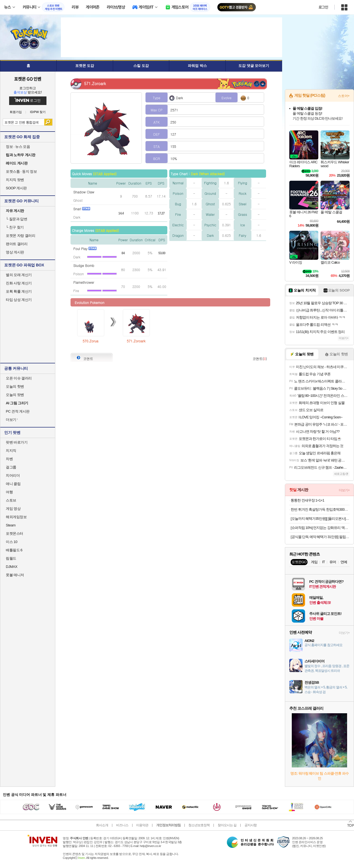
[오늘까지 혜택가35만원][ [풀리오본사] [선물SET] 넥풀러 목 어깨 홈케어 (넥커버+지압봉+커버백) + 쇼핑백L (320, 519)
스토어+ (344, 96)
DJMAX (12, 567)
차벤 (9, 459)
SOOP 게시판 (16, 188)
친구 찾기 (15, 227)
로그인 (323, 7)
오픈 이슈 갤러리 (19, 378)
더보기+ (344, 338)
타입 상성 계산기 (19, 300)
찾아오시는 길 (227, 825)
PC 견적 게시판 (18, 411)
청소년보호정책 (199, 825)
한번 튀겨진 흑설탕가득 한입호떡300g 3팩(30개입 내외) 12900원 (320, 509)
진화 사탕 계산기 (19, 283)
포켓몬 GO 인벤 (28, 79)
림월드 (11, 558)
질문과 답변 (16, 219)
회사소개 (102, 825)
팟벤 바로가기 (17, 442)
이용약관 (142, 825)
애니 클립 (13, 484)
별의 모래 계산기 (19, 275)
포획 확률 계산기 (19, 291)
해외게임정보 (16, 517)
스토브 (11, 500)
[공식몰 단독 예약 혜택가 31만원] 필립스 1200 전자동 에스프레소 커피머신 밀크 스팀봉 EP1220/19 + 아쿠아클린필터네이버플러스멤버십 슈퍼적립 (320, 537)
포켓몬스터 (15, 533)
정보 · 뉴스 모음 (18, 147)
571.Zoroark (136, 341)
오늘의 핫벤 (15, 386)
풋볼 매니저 (15, 575)
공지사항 (251, 825)
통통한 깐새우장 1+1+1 (307, 500)
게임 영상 (13, 509)
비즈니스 (122, 825)
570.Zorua (90, 341)
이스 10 (12, 542)
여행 (9, 492)
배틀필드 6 (14, 550)
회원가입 (16, 112)
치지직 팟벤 (15, 180)
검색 (48, 122)
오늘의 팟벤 (15, 395)
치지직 (11, 451)
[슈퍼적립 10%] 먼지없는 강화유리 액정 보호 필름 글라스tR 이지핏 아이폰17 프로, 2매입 (320, 528)
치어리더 (13, 475)
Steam (11, 525)
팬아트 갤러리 (17, 244)
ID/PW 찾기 (38, 112)
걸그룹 (11, 467)
